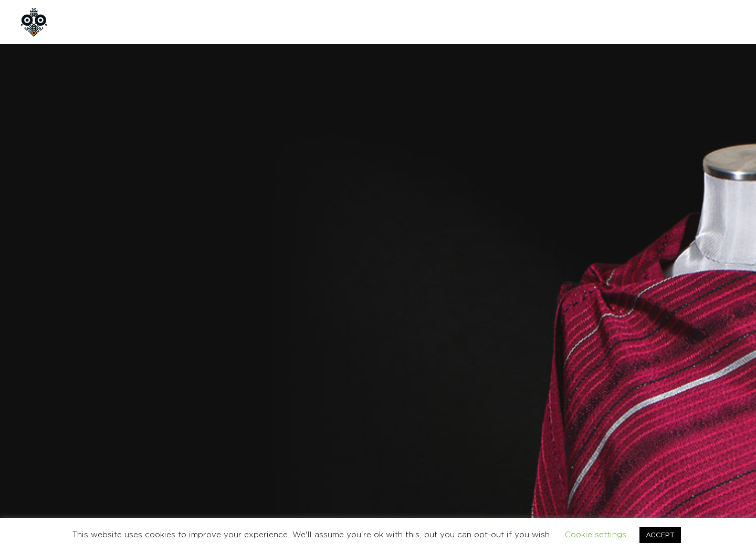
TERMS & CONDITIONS (597, 448)
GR (683, 22)
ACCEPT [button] (660, 535)
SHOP (188, 22)
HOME (90, 22)
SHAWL (485, 324)
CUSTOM (239, 22)
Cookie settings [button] (596, 534)
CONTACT (299, 22)
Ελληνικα (723, 448)
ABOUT (139, 22)
